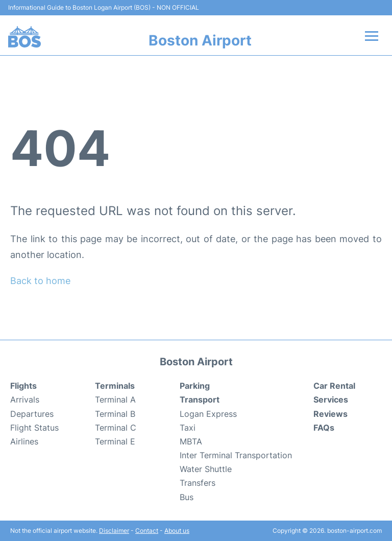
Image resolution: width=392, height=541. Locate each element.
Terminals (115, 386)
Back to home (40, 281)
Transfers (198, 483)
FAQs (324, 428)
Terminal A (115, 399)
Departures (32, 414)
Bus (187, 497)
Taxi (188, 428)
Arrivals (25, 399)
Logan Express (208, 414)
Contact (147, 531)
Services (331, 399)
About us (177, 531)
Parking (195, 386)
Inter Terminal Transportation (236, 455)
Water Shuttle (206, 469)
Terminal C (116, 428)
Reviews (330, 414)
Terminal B (115, 414)
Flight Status (34, 428)
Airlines (24, 441)
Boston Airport (200, 40)
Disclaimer (114, 531)
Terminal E (115, 441)
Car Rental (334, 386)
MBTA (191, 441)
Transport (200, 399)
